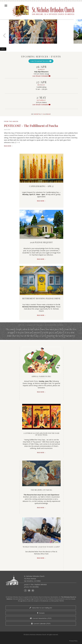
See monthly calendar (41, 114)
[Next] (77, 36)
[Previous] (5, 36)
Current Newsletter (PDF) (41, 618)
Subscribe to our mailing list (41, 608)
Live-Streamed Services (41, 61)
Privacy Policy (73, 641)
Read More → (8, 146)
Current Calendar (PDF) (41, 623)
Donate (41, 613)
